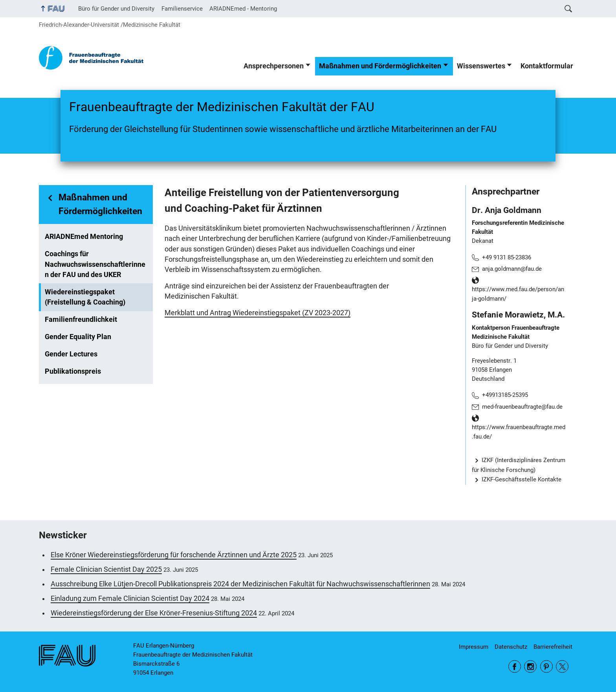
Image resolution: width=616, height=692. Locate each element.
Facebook (515, 666)
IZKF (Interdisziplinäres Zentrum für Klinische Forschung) (519, 465)
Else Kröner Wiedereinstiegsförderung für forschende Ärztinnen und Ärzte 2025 (174, 555)
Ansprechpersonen (274, 66)
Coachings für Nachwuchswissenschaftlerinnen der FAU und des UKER (95, 264)
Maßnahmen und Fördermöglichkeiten (380, 66)
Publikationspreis (73, 371)
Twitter (562, 666)
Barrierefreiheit (553, 647)
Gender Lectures (71, 354)
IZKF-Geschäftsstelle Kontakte (522, 479)
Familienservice (182, 9)
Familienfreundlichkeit (81, 319)
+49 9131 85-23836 (507, 257)
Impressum (474, 647)
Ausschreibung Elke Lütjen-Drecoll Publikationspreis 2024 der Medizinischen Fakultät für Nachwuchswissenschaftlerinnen (240, 584)
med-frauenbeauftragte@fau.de (522, 407)
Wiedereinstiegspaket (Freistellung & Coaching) (85, 297)
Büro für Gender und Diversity (116, 9)
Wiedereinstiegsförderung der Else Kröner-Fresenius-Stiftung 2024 (154, 613)
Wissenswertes (481, 66)
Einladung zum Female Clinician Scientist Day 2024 (130, 598)
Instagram (530, 666)
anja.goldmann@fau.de (512, 269)
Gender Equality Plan (78, 337)
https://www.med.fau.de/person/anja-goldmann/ (518, 294)
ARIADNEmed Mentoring (84, 237)
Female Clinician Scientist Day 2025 (106, 569)
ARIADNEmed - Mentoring (243, 9)
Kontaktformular (547, 66)
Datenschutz (511, 647)
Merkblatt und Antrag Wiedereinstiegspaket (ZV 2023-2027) (258, 313)
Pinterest (546, 666)
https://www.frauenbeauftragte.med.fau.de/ (519, 432)
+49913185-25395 (505, 395)
